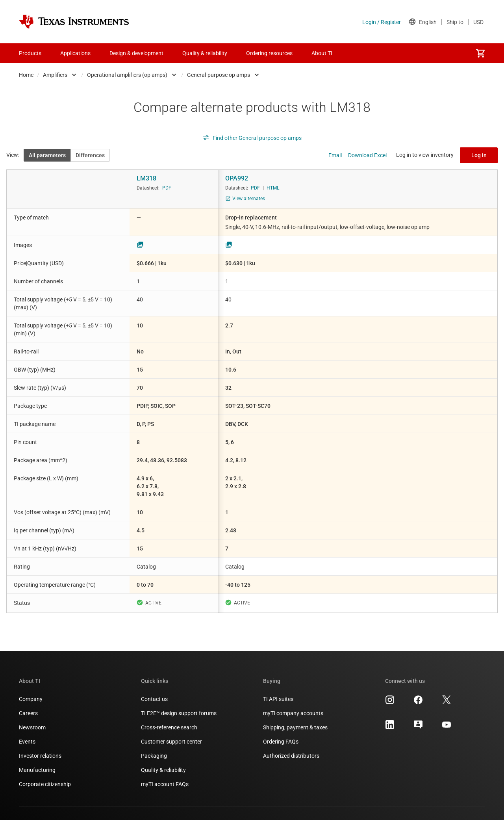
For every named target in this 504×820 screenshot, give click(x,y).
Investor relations (40, 756)
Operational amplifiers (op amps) (127, 75)
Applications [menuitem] (75, 53)
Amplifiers (55, 75)
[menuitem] (480, 53)
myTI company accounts (293, 713)
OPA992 (237, 178)
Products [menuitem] (30, 53)
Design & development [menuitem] (136, 53)
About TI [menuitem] (322, 53)
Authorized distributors (291, 756)
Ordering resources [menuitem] (269, 53)
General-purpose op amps (219, 75)
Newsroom (32, 727)
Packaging (154, 756)
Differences (90, 155)
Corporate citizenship (45, 784)
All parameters (47, 155)
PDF (167, 188)
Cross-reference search (169, 727)
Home (26, 75)
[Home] (74, 22)
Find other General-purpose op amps (252, 138)
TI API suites (278, 699)
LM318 (146, 178)
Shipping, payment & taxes (295, 727)
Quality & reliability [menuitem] (205, 53)
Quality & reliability (163, 770)
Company (31, 699)
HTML (273, 188)
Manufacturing (37, 770)
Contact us (154, 699)
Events (27, 742)
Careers (28, 713)
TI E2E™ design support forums (179, 713)
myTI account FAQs (165, 784)
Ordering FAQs (281, 742)
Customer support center (171, 742)
